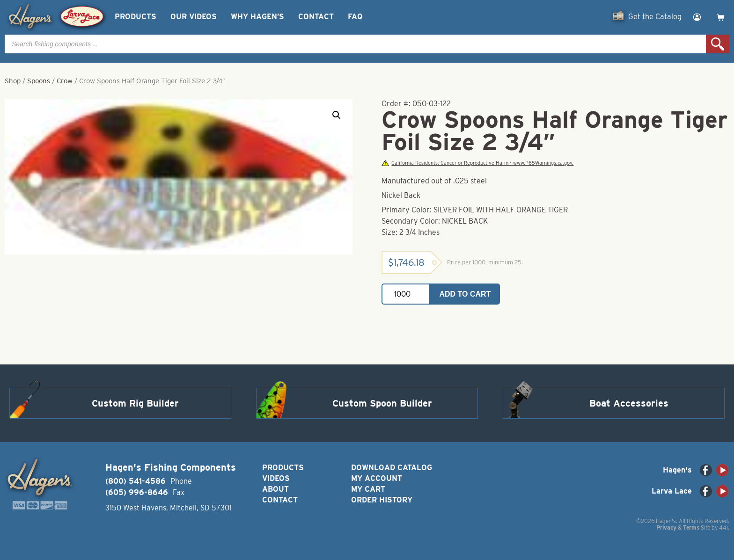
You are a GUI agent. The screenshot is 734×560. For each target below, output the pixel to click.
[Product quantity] (406, 294)
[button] (337, 115)
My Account (377, 478)
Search (718, 44)
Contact (316, 17)
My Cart (368, 489)
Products (136, 17)
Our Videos (194, 17)
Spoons (39, 81)
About (275, 489)
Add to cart (465, 294)
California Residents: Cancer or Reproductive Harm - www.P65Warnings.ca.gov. (477, 163)
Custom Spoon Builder (382, 403)
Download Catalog (392, 468)
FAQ (355, 17)
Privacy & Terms (678, 527)
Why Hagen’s (257, 17)
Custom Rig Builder (135, 403)
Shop (13, 81)
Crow (65, 81)
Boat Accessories (629, 403)
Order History (382, 500)
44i (723, 527)
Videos (276, 478)
